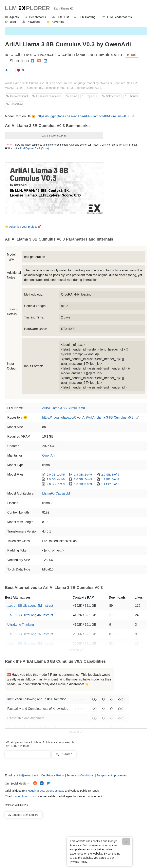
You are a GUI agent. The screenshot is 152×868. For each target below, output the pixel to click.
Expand (76, 650)
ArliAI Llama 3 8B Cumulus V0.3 (92, 55)
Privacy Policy (55, 775)
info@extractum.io (28, 775)
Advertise (56, 22)
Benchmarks (36, 17)
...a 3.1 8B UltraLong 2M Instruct (30, 634)
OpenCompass (55, 791)
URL (132, 55)
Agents (12, 17)
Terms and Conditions (80, 775)
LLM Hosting (85, 17)
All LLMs (23, 55)
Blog (10, 22)
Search (64, 754)
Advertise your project (23, 227)
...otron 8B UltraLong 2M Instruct (30, 644)
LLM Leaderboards (117, 17)
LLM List (60, 17)
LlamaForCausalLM (56, 493)
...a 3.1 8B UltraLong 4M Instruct (30, 615)
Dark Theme (64, 9)
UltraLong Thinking (21, 625)
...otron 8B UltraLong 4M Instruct (30, 606)
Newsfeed (31, 22)
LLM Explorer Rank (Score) (35, 148)
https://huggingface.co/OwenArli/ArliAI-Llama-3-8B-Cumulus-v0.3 (83, 116)
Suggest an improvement (112, 775)
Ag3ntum (24, 796)
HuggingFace (36, 791)
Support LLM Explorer (24, 815)
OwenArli (47, 55)
